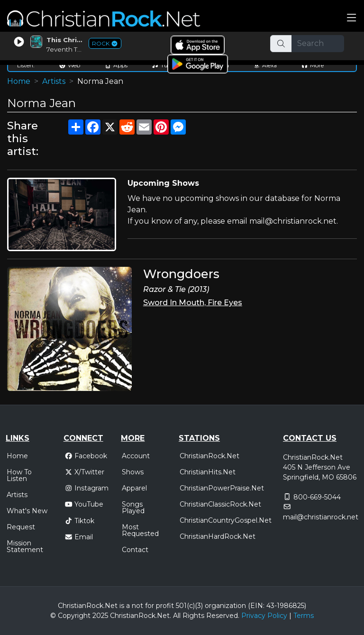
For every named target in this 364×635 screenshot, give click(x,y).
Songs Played (133, 508)
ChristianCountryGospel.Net (226, 520)
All (177, 616)
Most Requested (140, 530)
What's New (27, 511)
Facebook (86, 456)
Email (79, 537)
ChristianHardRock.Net (218, 536)
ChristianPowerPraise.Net (222, 488)
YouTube (84, 504)
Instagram (87, 488)
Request (21, 527)
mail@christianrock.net (321, 517)
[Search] (318, 44)
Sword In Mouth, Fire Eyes (193, 303)
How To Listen (19, 475)
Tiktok (80, 521)
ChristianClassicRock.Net (220, 504)
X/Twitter (85, 472)
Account (136, 456)
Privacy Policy (264, 616)
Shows (133, 472)
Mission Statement (25, 546)
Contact (135, 550)
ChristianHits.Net (208, 472)
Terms (304, 616)
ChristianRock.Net (209, 456)
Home (19, 81)
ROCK (105, 43)
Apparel (134, 488)
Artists (54, 81)
